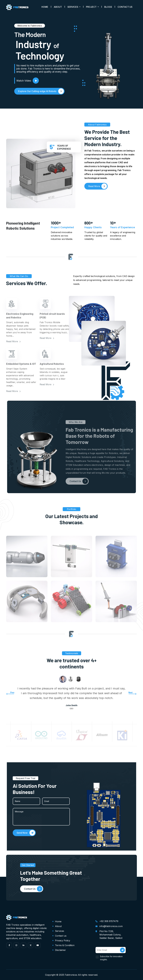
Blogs (108, 7)
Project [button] (92, 7)
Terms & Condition (65, 945)
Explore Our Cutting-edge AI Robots (41, 91)
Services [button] (73, 7)
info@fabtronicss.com (111, 926)
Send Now (26, 833)
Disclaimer (60, 950)
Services (60, 931)
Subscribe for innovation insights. (111, 958)
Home (45, 7)
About (58, 7)
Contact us (61, 936)
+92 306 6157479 (109, 921)
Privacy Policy (63, 940)
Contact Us (125, 7)
